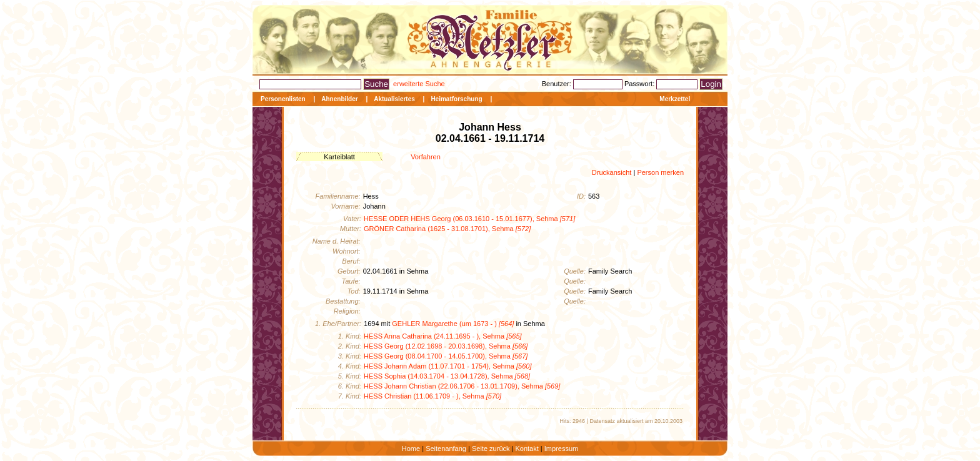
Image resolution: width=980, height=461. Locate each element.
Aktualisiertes (394, 99)
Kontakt (527, 449)
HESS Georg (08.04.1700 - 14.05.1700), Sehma (446, 356)
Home (411, 449)
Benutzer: (557, 84)
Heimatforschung (456, 99)
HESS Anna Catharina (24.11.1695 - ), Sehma (443, 336)
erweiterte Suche (419, 84)
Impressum (561, 449)
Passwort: (640, 84)
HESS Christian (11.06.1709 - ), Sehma (432, 396)
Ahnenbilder (339, 99)
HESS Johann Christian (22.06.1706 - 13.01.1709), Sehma (462, 386)
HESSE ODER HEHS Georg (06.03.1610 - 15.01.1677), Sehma (469, 219)
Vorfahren (426, 157)
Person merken (660, 172)
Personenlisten (283, 99)
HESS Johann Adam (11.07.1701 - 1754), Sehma (447, 366)
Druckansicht (612, 172)
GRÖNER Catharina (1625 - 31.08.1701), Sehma (447, 229)
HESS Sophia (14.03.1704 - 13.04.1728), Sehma (447, 376)
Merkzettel (675, 99)
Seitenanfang (446, 449)
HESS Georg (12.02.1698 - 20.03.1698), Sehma (446, 346)
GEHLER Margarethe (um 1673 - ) (453, 324)
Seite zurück (491, 449)
